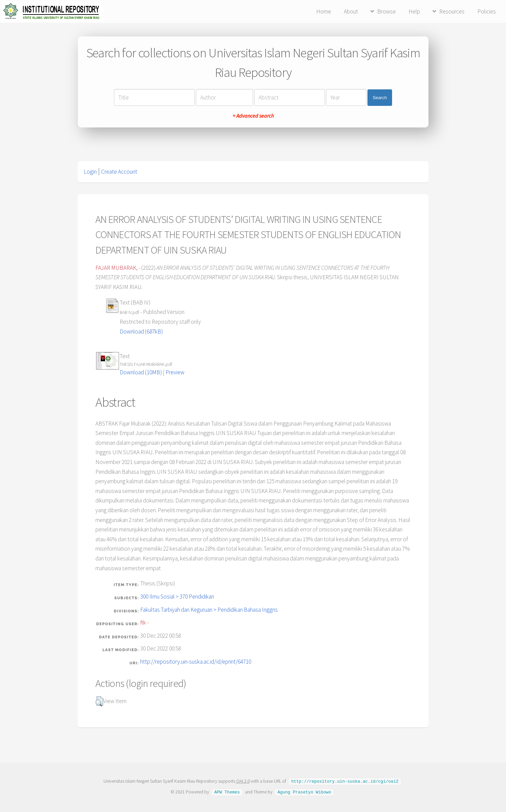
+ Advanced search (253, 116)
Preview (175, 372)
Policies (487, 11)
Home (324, 11)
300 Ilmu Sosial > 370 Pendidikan (177, 597)
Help (414, 11)
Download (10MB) (141, 372)
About (351, 11)
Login (90, 172)
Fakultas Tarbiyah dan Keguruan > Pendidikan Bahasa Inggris (209, 610)
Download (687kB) (141, 331)
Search (380, 98)
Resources (452, 11)
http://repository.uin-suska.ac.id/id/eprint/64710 (196, 662)
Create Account (119, 172)
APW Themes (227, 791)
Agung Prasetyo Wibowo (304, 791)
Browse (386, 11)
